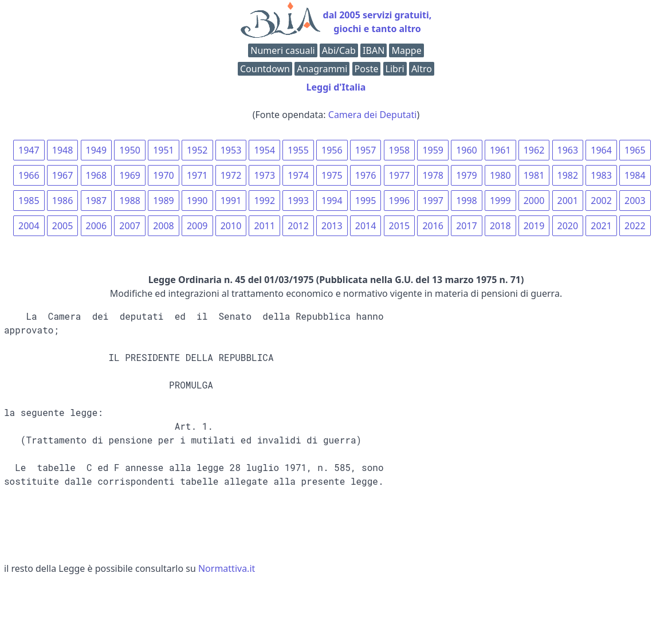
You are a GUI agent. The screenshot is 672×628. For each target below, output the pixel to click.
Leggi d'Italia (336, 87)
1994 (332, 201)
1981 (534, 175)
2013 (332, 226)
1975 (332, 175)
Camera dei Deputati (373, 115)
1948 (63, 150)
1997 (433, 201)
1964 (601, 150)
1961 (500, 150)
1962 (534, 150)
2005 (63, 226)
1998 (467, 201)
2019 (534, 226)
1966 (29, 175)
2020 (568, 226)
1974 (298, 175)
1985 (29, 201)
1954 (264, 150)
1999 (500, 201)
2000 (534, 201)
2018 (500, 226)
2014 (366, 226)
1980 (500, 175)
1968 (97, 175)
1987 (97, 201)
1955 (298, 150)
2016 (433, 226)
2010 (231, 226)
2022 (635, 226)
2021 (601, 226)
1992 (264, 201)
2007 (130, 226)
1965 (635, 150)
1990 (197, 201)
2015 (400, 226)
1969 (130, 175)
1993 (298, 201)
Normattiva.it (227, 568)
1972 (231, 175)
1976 (366, 175)
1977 (400, 175)
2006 (97, 226)
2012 (298, 226)
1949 (97, 150)
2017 (467, 226)
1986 (63, 201)
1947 (29, 150)
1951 (164, 150)
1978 (433, 175)
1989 (164, 201)
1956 (332, 150)
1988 (130, 201)
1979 (467, 175)
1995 (366, 201)
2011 (264, 226)
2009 (197, 226)
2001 (568, 201)
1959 (433, 150)
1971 (197, 175)
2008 (164, 226)
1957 (366, 150)
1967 (63, 175)
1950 (130, 150)
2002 (601, 201)
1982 (568, 175)
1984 (635, 175)
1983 (601, 175)
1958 (400, 150)
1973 (264, 175)
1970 (164, 175)
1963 (568, 150)
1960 (467, 150)
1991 (231, 201)
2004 (29, 226)
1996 (400, 201)
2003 (635, 201)
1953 (231, 150)
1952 (197, 150)
